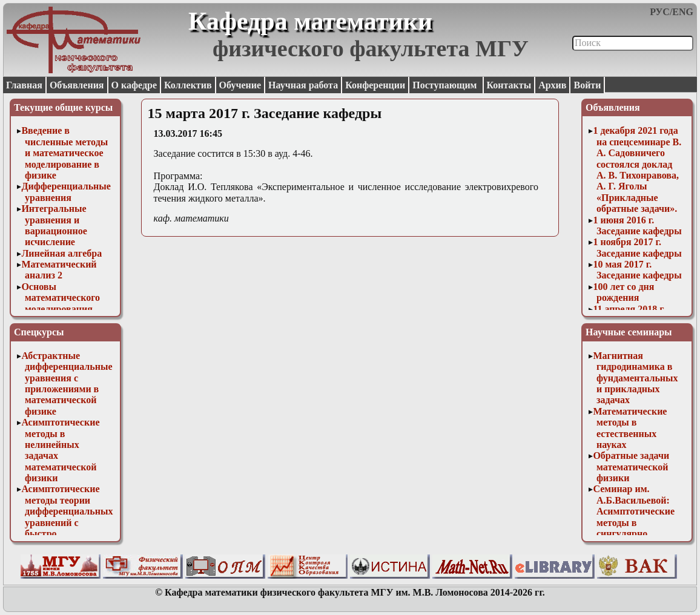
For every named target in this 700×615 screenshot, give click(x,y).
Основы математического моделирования (61, 298)
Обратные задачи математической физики (631, 467)
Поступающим (446, 85)
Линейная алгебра (61, 253)
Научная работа (303, 85)
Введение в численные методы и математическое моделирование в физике (64, 153)
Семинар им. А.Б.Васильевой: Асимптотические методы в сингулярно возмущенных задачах (634, 522)
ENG (683, 12)
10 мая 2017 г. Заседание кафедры (637, 270)
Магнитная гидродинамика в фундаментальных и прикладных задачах (635, 378)
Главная (24, 85)
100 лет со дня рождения (623, 292)
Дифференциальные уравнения (66, 192)
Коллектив (188, 85)
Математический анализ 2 (59, 270)
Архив (552, 85)
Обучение (240, 85)
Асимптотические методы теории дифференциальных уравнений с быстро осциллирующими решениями (67, 522)
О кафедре (134, 85)
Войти (587, 85)
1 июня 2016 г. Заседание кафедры (637, 225)
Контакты (509, 85)
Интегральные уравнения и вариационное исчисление (54, 225)
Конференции (375, 85)
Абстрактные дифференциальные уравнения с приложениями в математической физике (67, 383)
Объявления (77, 85)
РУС (660, 12)
